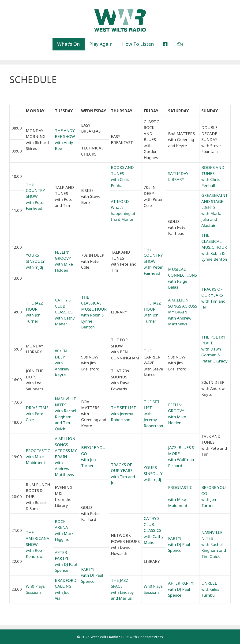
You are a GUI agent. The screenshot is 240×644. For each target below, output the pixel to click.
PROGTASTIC (38, 451)
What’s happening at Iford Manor (123, 213)
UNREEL (209, 583)
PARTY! (175, 538)
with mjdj (34, 267)
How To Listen (138, 44)
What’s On (69, 44)
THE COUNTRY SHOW (35, 190)
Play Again (101, 44)
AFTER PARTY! (181, 583)
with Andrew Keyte (62, 369)
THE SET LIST (123, 408)
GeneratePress (150, 637)
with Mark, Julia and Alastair (211, 219)
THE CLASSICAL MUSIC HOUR (214, 241)
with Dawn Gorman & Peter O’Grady (214, 355)
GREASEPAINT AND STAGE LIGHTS (215, 201)
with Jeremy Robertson (153, 420)
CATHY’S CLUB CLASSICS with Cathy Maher (65, 312)
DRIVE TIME (37, 408)
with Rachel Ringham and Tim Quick (214, 550)
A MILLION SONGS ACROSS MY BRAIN (183, 306)
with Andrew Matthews (64, 469)
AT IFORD (120, 201)
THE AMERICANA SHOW (37, 538)
